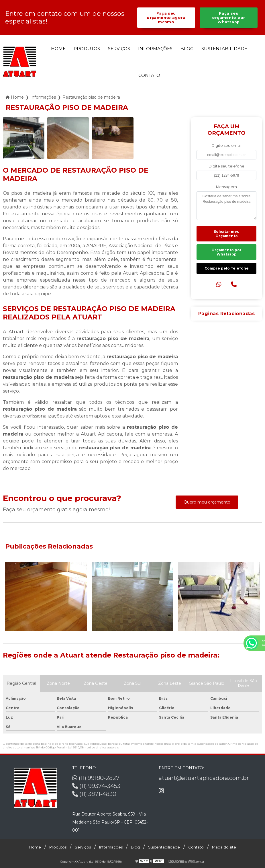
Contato (149, 75)
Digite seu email (226, 146)
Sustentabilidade (224, 49)
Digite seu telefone (226, 166)
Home (58, 49)
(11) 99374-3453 (96, 786)
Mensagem (226, 187)
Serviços (119, 49)
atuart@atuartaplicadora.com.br (204, 778)
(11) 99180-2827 (96, 778)
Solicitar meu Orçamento (227, 234)
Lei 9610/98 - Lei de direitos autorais (93, 747)
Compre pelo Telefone (227, 268)
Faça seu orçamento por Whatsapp (228, 18)
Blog (187, 49)
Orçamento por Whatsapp (226, 252)
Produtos (87, 49)
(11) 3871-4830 (94, 794)
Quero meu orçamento (207, 502)
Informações (155, 49)
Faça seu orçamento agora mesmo (166, 18)
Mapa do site (224, 847)
